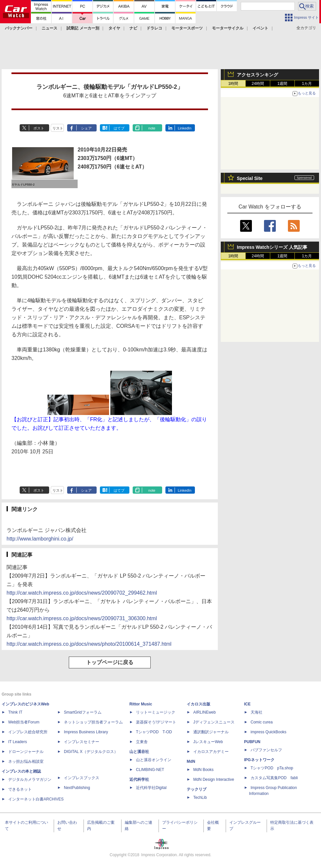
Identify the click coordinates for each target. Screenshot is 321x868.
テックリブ (197, 789)
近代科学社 (139, 779)
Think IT (15, 712)
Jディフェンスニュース (214, 722)
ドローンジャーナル (26, 752)
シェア (86, 128)
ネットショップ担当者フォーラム (93, 722)
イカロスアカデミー (211, 752)
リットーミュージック (156, 712)
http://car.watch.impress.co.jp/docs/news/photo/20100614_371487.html (89, 644)
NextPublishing (77, 788)
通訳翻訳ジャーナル (211, 732)
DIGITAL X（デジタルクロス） (91, 752)
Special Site (250, 178)
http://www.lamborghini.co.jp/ (40, 539)
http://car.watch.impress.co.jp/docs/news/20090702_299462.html (82, 593)
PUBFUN (252, 742)
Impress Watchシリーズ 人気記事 (272, 247)
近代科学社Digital (151, 788)
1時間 (233, 84)
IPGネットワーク (259, 760)
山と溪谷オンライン (154, 760)
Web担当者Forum (24, 722)
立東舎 (142, 742)
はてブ (119, 128)
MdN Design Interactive (214, 779)
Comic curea (262, 722)
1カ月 (307, 84)
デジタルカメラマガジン (30, 779)
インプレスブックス (82, 778)
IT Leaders (18, 742)
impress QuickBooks (268, 732)
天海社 (256, 712)
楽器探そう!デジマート (156, 722)
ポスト (39, 128)
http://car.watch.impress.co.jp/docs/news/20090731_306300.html (82, 618)
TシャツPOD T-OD (154, 732)
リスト (58, 128)
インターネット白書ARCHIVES (36, 799)
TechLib (200, 798)
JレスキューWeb (208, 742)
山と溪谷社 (139, 752)
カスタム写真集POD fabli (274, 778)
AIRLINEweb (205, 712)
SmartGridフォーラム (83, 712)
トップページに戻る (110, 662)
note (152, 128)
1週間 (283, 84)
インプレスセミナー (82, 742)
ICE (247, 704)
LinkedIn (185, 128)
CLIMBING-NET (150, 770)
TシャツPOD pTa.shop (272, 768)
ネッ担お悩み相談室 (26, 761)
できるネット (20, 789)
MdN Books (203, 770)
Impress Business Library (86, 732)
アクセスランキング (257, 75)
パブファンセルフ (266, 750)
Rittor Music (141, 704)
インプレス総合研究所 (28, 732)
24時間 (258, 84)
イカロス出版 (198, 704)
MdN (191, 761)
